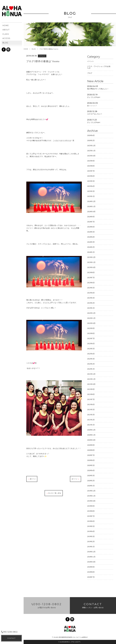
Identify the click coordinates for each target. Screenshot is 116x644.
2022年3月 (91, 359)
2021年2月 (91, 420)
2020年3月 (91, 476)
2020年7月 (91, 456)
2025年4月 (91, 187)
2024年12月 (91, 202)
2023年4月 (91, 293)
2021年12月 (91, 374)
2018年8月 (91, 572)
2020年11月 (91, 435)
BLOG (34, 49)
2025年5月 (91, 182)
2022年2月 (91, 364)
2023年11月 (91, 263)
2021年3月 (91, 415)
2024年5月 (91, 232)
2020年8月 (91, 451)
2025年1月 (91, 197)
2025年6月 (91, 176)
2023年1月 (91, 308)
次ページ (75, 479)
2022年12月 (91, 313)
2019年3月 (91, 537)
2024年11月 (91, 207)
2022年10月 (91, 324)
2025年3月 (91, 192)
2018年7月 (91, 577)
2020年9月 (91, 445)
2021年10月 (91, 385)
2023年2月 (91, 303)
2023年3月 (91, 298)
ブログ (90, 73)
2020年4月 (91, 471)
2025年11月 (91, 151)
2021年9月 (91, 390)
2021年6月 (91, 405)
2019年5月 (91, 527)
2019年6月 (91, 522)
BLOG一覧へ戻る (54, 493)
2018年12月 (91, 552)
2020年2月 (91, 481)
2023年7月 (91, 278)
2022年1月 (91, 369)
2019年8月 (91, 511)
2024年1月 (91, 253)
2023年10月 (91, 268)
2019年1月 (91, 547)
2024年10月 (91, 212)
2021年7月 (91, 400)
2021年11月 (91, 379)
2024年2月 (91, 248)
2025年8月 (91, 166)
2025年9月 (91, 161)
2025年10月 (91, 156)
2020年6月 (91, 461)
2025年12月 (91, 146)
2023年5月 (91, 288)
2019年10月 (91, 501)
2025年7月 (91, 171)
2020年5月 (91, 466)
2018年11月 (91, 557)
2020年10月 (91, 440)
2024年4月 (91, 237)
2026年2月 (91, 141)
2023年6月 (91, 283)
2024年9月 (91, 217)
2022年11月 (91, 319)
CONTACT (11, 638)
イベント (91, 62)
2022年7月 (91, 339)
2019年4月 (91, 532)
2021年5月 (91, 410)
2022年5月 (91, 349)
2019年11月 (91, 496)
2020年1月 (91, 486)
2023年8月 (91, 273)
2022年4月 (91, 354)
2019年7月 (91, 517)
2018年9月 (91, 567)
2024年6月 (91, 227)
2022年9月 (91, 329)
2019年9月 (91, 506)
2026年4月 (91, 136)
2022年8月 (91, 334)
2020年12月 (91, 430)
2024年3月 (91, 242)
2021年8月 (91, 395)
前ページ (32, 479)
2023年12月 (91, 258)
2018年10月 (91, 562)
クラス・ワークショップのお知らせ (99, 68)
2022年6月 (91, 344)
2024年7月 (91, 222)
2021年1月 (91, 425)
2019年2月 (91, 542)
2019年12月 (91, 491)
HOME (26, 49)
